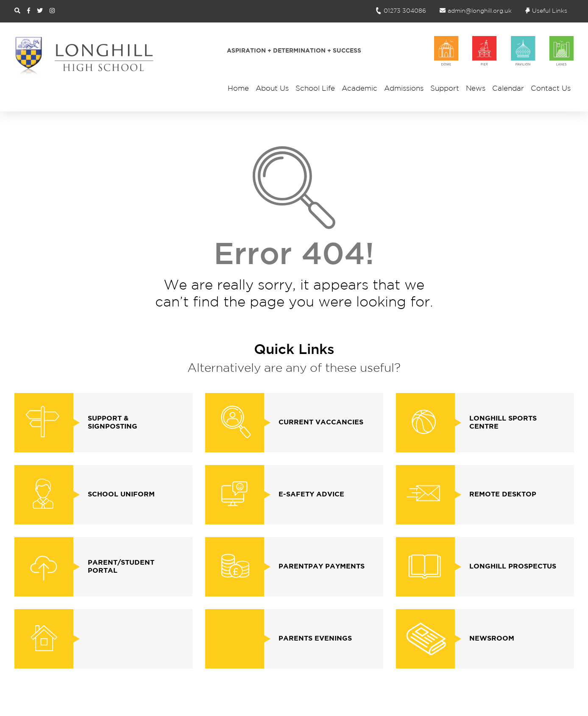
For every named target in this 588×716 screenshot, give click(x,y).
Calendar (508, 89)
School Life (315, 89)
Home (238, 89)
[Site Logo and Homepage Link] (84, 56)
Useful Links (546, 11)
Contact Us (551, 89)
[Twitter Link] (40, 11)
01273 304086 (400, 11)
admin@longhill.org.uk (476, 11)
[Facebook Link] (29, 11)
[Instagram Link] (52, 11)
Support (445, 89)
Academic (359, 89)
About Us (272, 89)
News (476, 89)
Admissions (404, 89)
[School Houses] (504, 51)
